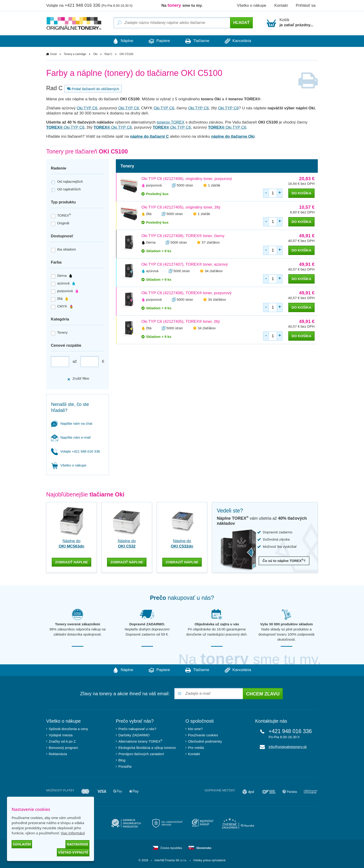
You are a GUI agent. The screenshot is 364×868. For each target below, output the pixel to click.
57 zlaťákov (211, 242)
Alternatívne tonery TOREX (140, 741)
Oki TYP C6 (87, 108)
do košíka (301, 193)
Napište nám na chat (72, 423)
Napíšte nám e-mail (71, 437)
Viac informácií (73, 833)
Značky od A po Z (62, 741)
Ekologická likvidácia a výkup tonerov (147, 747)
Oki (95, 54)
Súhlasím (22, 844)
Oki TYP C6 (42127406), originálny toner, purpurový (187, 179)
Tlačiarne (198, 41)
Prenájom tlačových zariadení (141, 753)
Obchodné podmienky (205, 741)
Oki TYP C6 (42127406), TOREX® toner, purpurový (186, 293)
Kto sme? (195, 728)
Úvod (53, 54)
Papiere (159, 41)
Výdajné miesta (61, 735)
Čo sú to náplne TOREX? (284, 561)
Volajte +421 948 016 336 (76, 451)
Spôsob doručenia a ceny (68, 728)
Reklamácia (58, 753)
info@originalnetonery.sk (288, 746)
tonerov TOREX (171, 122)
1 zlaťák (214, 185)
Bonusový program (63, 747)
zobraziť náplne (71, 562)
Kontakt (281, 5)
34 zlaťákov (214, 271)
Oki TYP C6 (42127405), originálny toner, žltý (181, 207)
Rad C (108, 54)
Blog (122, 760)
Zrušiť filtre (78, 379)
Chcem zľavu (263, 693)
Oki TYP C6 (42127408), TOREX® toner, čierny (183, 236)
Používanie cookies (203, 735)
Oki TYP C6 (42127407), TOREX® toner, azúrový (185, 264)
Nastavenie (77, 844)
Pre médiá (196, 747)
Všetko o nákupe (252, 5)
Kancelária (239, 41)
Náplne (122, 41)
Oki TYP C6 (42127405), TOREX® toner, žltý (181, 321)
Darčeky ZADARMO (134, 735)
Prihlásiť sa (306, 5)
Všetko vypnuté (73, 852)
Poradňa (125, 766)
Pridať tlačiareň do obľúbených (93, 89)
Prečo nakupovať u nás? (137, 728)
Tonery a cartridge (75, 54)
